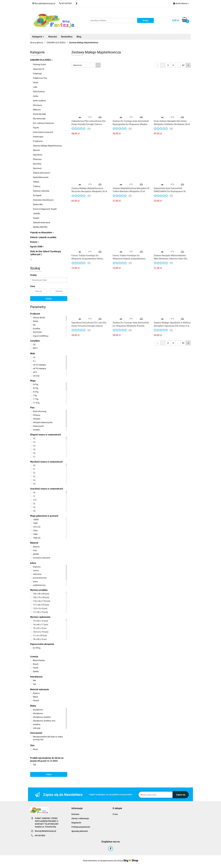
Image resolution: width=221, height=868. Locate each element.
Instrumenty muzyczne (43, 132)
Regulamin (76, 823)
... (31, 259)
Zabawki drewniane (42, 222)
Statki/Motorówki (41, 177)
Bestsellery (67, 37)
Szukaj (49, 299)
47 (183, 65)
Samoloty (37, 164)
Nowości (53, 37)
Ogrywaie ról (38, 69)
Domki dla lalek (39, 114)
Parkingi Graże (39, 64)
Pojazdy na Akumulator (42, 233)
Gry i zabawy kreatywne (43, 123)
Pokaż (49, 774)
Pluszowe (37, 159)
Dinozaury (37, 105)
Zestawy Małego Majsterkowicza (47, 146)
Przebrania (38, 141)
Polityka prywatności (81, 827)
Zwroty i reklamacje (80, 818)
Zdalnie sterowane (42, 173)
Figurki (36, 128)
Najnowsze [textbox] (78, 65)
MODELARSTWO (40, 227)
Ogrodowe (38, 155)
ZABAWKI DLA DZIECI (41, 60)
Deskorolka (38, 204)
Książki (36, 218)
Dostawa (75, 814)
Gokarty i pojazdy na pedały (43, 237)
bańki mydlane (39, 101)
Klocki (36, 82)
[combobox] (86, 65)
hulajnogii (37, 73)
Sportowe (37, 168)
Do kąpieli (37, 195)
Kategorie (38, 37)
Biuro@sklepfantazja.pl (46, 831)
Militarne (37, 110)
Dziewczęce (38, 137)
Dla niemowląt (39, 119)
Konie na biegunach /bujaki (45, 209)
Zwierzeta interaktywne (43, 200)
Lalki (35, 87)
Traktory (37, 186)
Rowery (35, 242)
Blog (79, 37)
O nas (115, 814)
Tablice (36, 182)
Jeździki (37, 213)
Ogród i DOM (37, 247)
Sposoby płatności (80, 831)
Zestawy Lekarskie (41, 191)
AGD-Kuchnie (39, 92)
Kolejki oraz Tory (40, 78)
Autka (36, 96)
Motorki (36, 150)
